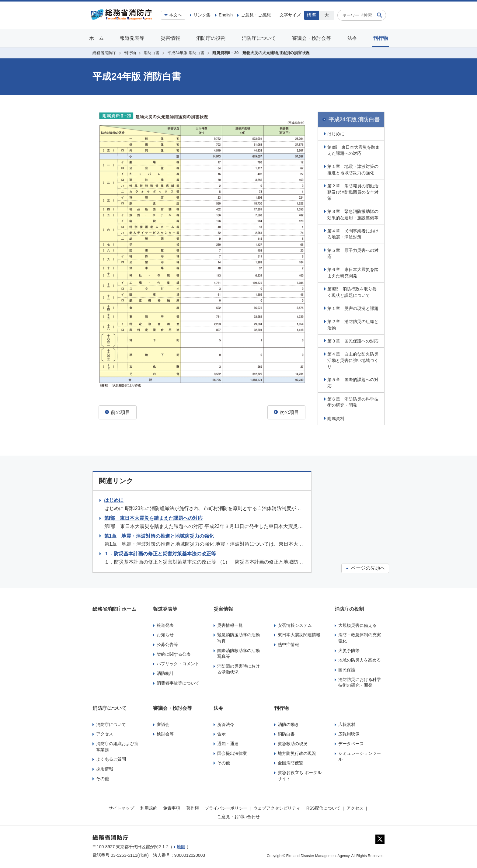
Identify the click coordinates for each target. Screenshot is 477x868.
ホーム (96, 38)
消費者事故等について (178, 682)
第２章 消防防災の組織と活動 (353, 324)
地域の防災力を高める (360, 659)
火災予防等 (349, 650)
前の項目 (118, 412)
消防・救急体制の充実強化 (360, 637)
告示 (221, 733)
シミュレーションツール (360, 755)
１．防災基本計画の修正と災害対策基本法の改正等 (160, 553)
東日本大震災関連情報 (299, 634)
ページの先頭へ (365, 567)
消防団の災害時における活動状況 (238, 668)
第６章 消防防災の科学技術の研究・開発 (353, 401)
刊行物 (381, 38)
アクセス (105, 733)
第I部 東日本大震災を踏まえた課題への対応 (354, 149)
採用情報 (105, 768)
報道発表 (165, 624)
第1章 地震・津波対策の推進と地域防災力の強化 (159, 535)
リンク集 (202, 15)
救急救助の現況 (293, 743)
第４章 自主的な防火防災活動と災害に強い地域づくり (353, 360)
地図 (181, 846)
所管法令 (226, 724)
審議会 (163, 724)
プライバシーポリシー (226, 807)
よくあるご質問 (111, 759)
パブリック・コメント (178, 663)
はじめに (336, 133)
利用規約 (149, 807)
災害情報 (170, 38)
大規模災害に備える (357, 624)
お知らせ (165, 634)
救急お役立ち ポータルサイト (300, 775)
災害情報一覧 (230, 624)
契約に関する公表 (174, 653)
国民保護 (347, 669)
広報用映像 (349, 733)
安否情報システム (295, 624)
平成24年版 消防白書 (186, 53)
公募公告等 (167, 644)
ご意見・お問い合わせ (238, 816)
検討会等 (165, 733)
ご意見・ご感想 (256, 15)
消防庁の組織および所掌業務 (117, 746)
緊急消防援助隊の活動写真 (238, 637)
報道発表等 (132, 38)
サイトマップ (121, 807)
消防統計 (165, 673)
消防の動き (288, 724)
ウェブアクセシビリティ (277, 807)
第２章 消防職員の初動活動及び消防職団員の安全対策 (353, 191)
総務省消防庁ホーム (114, 608)
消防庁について (259, 38)
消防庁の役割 (211, 38)
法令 (352, 38)
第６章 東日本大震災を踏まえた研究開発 (353, 272)
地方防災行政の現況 (297, 752)
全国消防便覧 (291, 762)
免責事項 (172, 807)
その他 (103, 778)
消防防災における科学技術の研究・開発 (360, 682)
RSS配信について (324, 807)
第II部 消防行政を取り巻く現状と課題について (353, 291)
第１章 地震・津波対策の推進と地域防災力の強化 (353, 169)
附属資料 (336, 418)
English (226, 15)
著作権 (193, 807)
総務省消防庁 (104, 53)
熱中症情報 (288, 644)
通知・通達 (228, 743)
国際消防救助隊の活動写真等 (238, 653)
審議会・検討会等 (312, 38)
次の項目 (286, 412)
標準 (312, 15)
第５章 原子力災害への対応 (353, 252)
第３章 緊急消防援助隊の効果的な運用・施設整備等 (353, 214)
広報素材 (347, 724)
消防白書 (151, 53)
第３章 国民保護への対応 (353, 340)
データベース (351, 743)
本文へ (176, 15)
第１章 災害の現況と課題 (353, 307)
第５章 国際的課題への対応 (353, 382)
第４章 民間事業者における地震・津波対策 (353, 233)
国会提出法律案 (232, 752)
